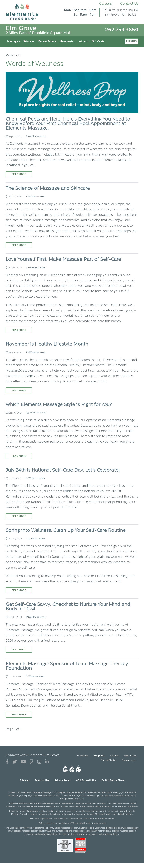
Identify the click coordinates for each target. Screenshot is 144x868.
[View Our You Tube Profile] (23, 762)
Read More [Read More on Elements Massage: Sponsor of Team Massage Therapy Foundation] (19, 715)
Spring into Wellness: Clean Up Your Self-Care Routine (66, 531)
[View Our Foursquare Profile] (31, 762)
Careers (105, 4)
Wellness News (36, 136)
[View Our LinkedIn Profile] (47, 762)
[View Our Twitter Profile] (15, 762)
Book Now (132, 41)
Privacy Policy (63, 781)
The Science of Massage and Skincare (48, 189)
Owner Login (129, 760)
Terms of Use (42, 781)
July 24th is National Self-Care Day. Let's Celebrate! (63, 470)
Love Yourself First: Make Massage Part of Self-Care (63, 260)
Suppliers (99, 756)
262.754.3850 (122, 30)
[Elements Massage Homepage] (25, 12)
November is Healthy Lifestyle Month (47, 344)
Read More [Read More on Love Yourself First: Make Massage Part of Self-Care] (19, 330)
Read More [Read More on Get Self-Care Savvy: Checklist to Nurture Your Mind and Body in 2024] (19, 650)
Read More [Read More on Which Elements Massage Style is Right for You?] (19, 456)
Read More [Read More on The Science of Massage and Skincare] (19, 245)
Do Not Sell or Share (113, 781)
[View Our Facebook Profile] (7, 762)
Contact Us (129, 4)
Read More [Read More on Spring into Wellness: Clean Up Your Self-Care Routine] (19, 590)
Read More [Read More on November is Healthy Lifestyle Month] (19, 391)
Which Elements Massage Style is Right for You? (59, 405)
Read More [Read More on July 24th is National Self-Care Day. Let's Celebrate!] (19, 516)
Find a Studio (109, 760)
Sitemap (25, 781)
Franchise (83, 756)
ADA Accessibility (86, 781)
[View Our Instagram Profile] (39, 762)
